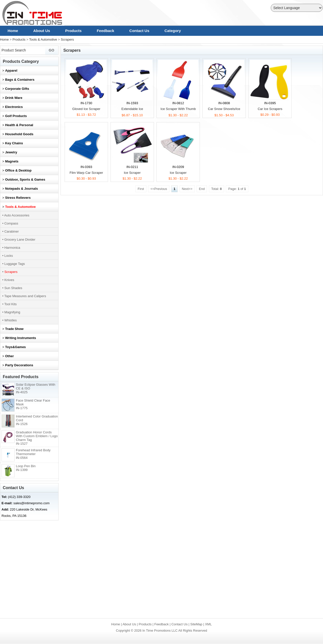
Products (73, 31)
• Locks (8, 256)
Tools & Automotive (43, 39)
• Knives (8, 280)
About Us (42, 31)
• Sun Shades (12, 288)
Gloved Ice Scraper (86, 109)
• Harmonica (11, 248)
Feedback (105, 31)
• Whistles (9, 320)
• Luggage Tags (14, 264)
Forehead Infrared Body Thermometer (33, 454)
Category (173, 31)
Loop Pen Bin (26, 468)
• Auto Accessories (16, 215)
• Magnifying (11, 312)
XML (208, 624)
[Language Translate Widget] (297, 8)
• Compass (10, 223)
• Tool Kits (9, 304)
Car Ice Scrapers (270, 109)
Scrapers (67, 39)
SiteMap (196, 624)
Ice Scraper (132, 173)
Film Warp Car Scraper (86, 173)
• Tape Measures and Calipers (24, 296)
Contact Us (139, 31)
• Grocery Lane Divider (19, 240)
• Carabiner (10, 231)
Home (13, 31)
